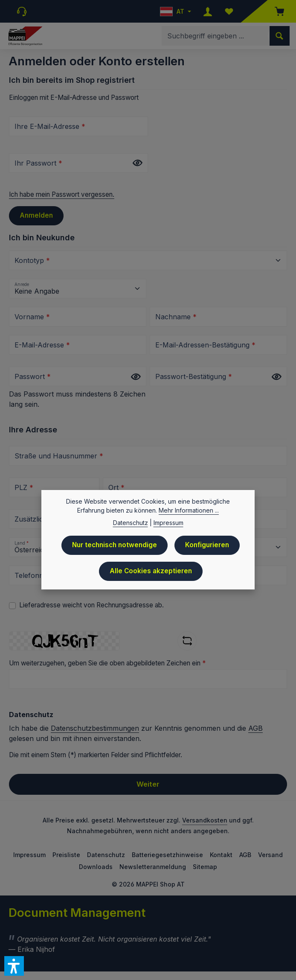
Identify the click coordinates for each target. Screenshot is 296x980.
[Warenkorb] (275, 11)
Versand (270, 855)
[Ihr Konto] (208, 11)
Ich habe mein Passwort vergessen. (62, 194)
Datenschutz (106, 855)
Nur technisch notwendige (115, 546)
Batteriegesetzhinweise (167, 855)
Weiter (148, 784)
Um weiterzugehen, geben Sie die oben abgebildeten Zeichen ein (107, 663)
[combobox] (216, 36)
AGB (255, 728)
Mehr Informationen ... (189, 511)
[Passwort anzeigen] (137, 163)
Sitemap (205, 867)
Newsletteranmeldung (153, 867)
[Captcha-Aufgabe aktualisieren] (187, 641)
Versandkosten (205, 820)
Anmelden (36, 215)
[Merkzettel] (229, 11)
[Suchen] (280, 36)
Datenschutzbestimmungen (95, 728)
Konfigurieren (207, 546)
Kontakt (221, 855)
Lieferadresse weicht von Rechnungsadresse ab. (91, 605)
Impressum (29, 855)
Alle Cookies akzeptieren (151, 572)
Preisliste (66, 855)
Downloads (96, 867)
